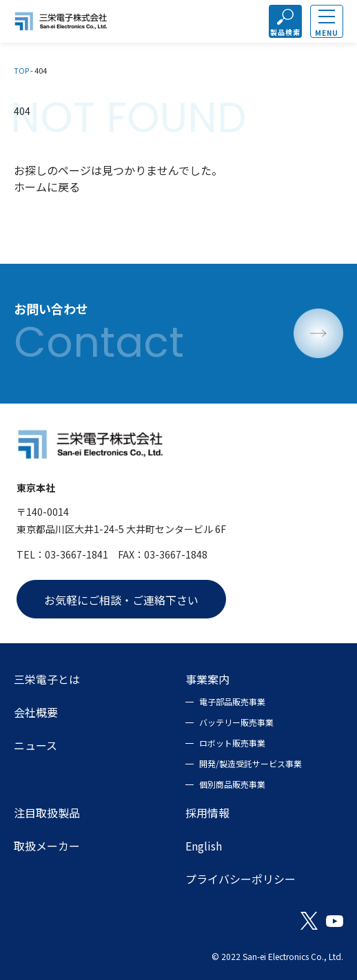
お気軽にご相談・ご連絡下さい (121, 600)
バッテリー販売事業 (236, 722)
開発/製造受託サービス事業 (251, 763)
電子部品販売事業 (232, 701)
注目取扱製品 (47, 813)
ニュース (35, 745)
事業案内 (207, 679)
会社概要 (36, 712)
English (204, 846)
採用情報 (207, 813)
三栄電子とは (47, 679)
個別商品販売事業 (232, 784)
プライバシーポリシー (241, 879)
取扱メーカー (47, 846)
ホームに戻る (47, 187)
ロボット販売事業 (232, 743)
